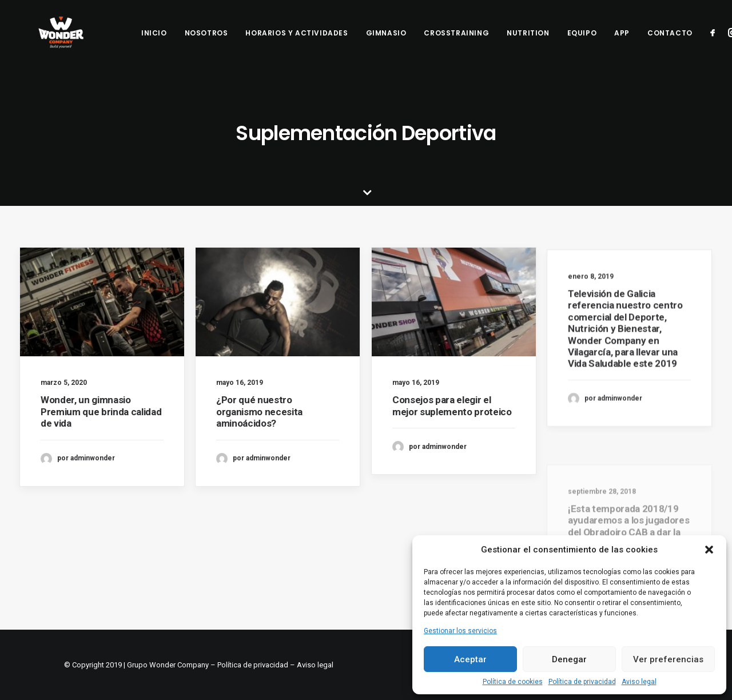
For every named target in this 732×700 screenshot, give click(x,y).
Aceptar (470, 659)
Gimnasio (386, 42)
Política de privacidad (582, 682)
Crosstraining (456, 42)
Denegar (569, 659)
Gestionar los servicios (460, 631)
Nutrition (528, 42)
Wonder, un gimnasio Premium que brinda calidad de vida (101, 411)
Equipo (582, 42)
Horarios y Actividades (297, 42)
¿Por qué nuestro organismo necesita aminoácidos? (259, 411)
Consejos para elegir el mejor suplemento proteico (452, 409)
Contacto (670, 42)
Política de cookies (513, 682)
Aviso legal (639, 682)
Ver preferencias (668, 659)
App (622, 42)
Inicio (154, 42)
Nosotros (206, 42)
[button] (709, 550)
